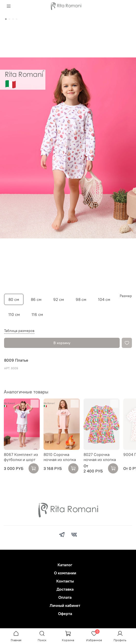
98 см (81, 299)
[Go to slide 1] (6, 19)
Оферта (65, 614)
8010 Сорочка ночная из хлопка (60, 457)
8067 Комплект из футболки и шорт (21, 457)
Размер (126, 296)
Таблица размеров (19, 331)
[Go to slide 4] (17, 19)
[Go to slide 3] (13, 19)
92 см (59, 299)
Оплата (65, 597)
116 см (37, 314)
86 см (36, 299)
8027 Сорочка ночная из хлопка (100, 457)
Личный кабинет (65, 605)
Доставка (65, 589)
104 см (104, 299)
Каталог (65, 565)
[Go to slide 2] (9, 19)
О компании (65, 573)
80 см (14, 299)
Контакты (65, 581)
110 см (14, 314)
